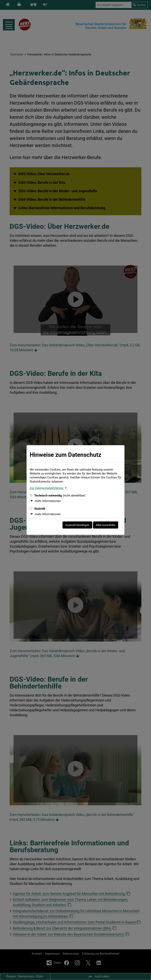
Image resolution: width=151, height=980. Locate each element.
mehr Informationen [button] (48, 501)
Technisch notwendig (58, 496)
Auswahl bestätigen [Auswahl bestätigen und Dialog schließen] (77, 525)
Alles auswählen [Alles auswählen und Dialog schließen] (106, 525)
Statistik (37, 509)
